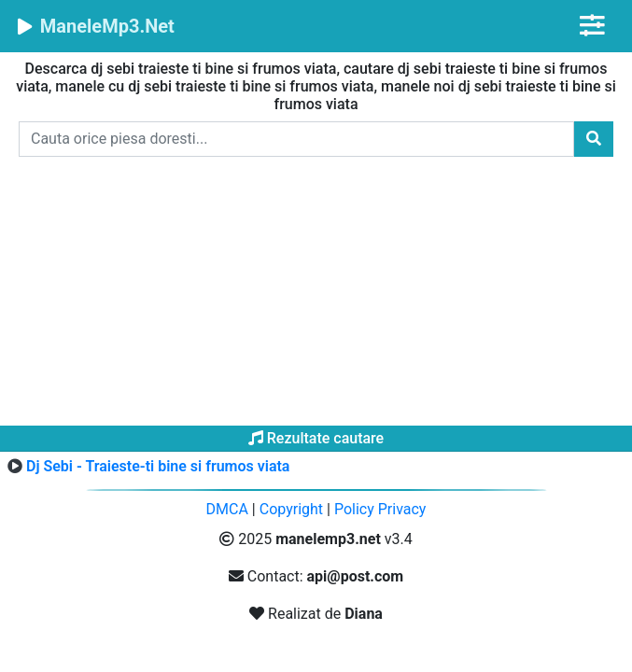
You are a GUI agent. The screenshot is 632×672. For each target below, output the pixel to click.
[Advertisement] (316, 295)
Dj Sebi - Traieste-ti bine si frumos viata (158, 466)
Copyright (291, 509)
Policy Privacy (380, 509)
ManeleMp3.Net (95, 26)
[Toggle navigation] (592, 26)
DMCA (227, 509)
